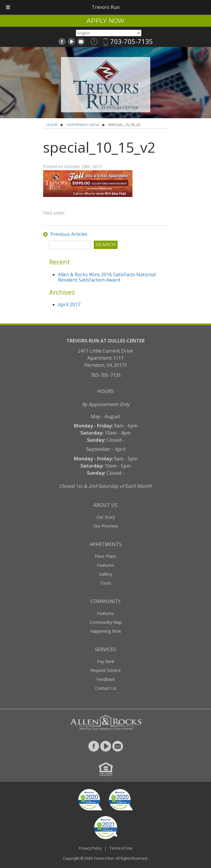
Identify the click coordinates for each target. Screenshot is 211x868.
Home (52, 125)
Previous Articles (69, 234)
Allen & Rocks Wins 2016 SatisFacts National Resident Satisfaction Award (107, 277)
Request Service (105, 670)
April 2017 (69, 304)
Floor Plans (105, 556)
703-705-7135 (132, 41)
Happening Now (83, 125)
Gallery (106, 574)
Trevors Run (104, 858)
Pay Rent (106, 661)
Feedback (106, 679)
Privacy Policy (90, 848)
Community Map (106, 622)
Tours (106, 583)
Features (105, 565)
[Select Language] (109, 33)
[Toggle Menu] (8, 7)
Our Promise (106, 526)
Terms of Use (121, 848)
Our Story (106, 517)
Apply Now (105, 21)
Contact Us (106, 688)
